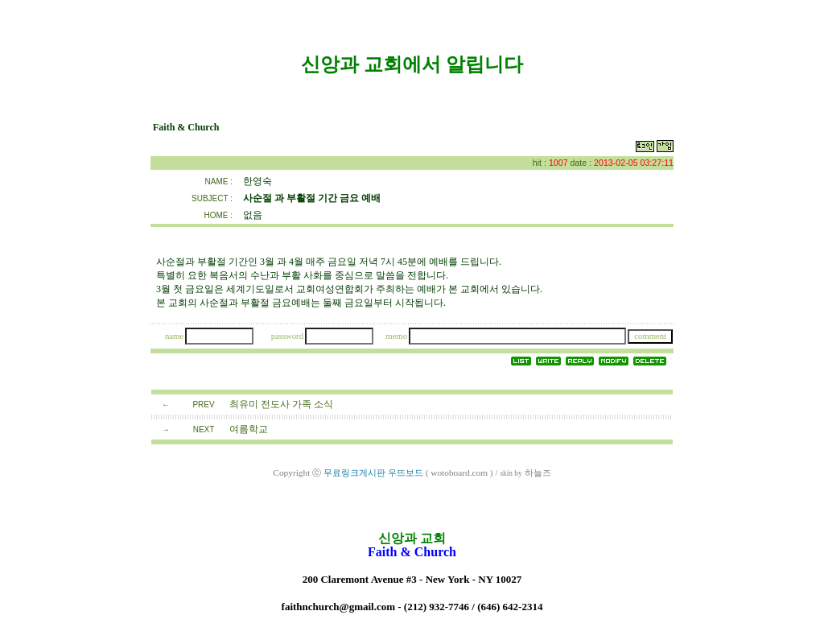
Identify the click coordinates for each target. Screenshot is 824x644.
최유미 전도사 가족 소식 (281, 404)
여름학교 (249, 429)
